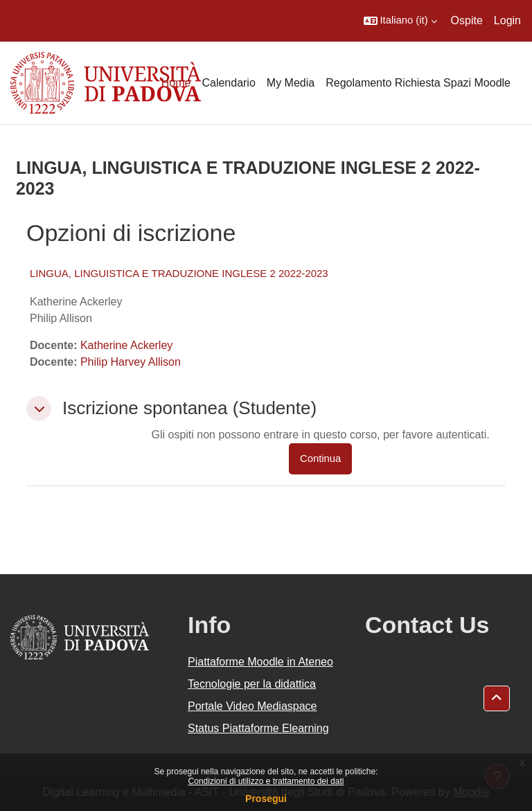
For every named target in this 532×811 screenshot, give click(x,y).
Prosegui (266, 799)
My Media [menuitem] (291, 83)
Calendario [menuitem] (228, 83)
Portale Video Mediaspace (252, 706)
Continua (320, 458)
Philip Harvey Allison (131, 362)
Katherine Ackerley (126, 345)
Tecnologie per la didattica (252, 684)
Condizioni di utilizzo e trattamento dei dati (266, 781)
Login (507, 20)
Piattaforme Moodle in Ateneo (260, 662)
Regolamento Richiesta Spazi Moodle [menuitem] (418, 83)
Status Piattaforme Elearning (258, 728)
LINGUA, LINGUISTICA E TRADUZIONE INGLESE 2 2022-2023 (179, 273)
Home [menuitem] (176, 83)
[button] (400, 21)
